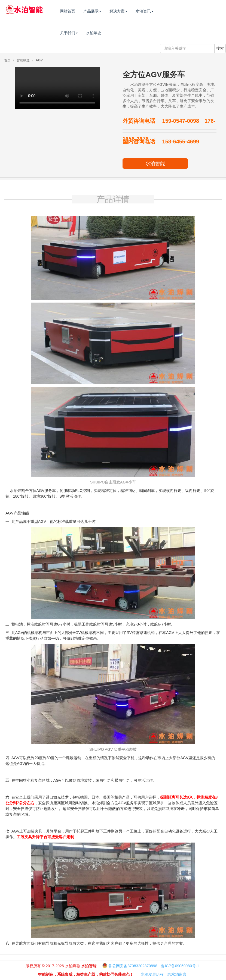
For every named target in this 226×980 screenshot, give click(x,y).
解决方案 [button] (130, 11)
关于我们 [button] (80, 33)
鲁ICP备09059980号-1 (180, 966)
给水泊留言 (177, 974)
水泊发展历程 (152, 974)
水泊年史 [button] (105, 33)
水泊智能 (155, 164)
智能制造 (23, 60)
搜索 (220, 48)
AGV (39, 60)
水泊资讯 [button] (156, 11)
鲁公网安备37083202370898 (133, 966)
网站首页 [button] (79, 11)
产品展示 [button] (104, 11)
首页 (7, 60)
